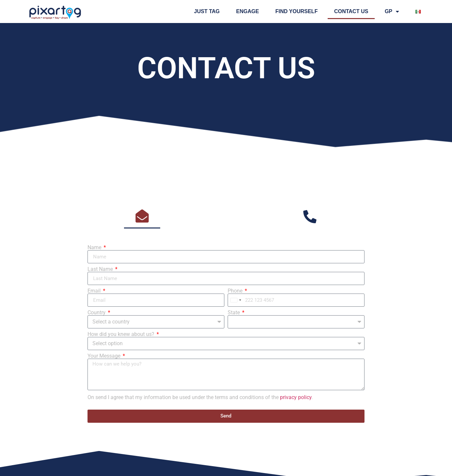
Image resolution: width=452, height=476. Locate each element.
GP (392, 12)
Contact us (351, 11)
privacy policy (296, 397)
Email (95, 291)
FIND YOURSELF (297, 11)
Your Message (105, 356)
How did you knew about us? (122, 334)
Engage (248, 11)
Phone (236, 291)
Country (97, 313)
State (234, 313)
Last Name (101, 269)
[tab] (142, 216)
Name (95, 248)
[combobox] (236, 300)
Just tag (207, 11)
